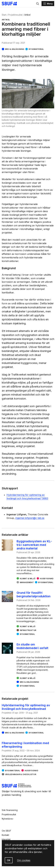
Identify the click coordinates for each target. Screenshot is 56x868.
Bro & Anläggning (15, 49)
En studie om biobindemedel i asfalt (32, 646)
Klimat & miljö (28, 579)
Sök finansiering (10, 810)
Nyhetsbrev (8, 819)
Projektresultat (15, 15)
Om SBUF (6, 831)
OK (9, 860)
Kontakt (5, 835)
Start (4, 15)
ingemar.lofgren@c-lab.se (30, 518)
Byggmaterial (36, 49)
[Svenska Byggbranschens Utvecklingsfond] (11, 4)
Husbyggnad (47, 579)
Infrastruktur (28, 630)
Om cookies (24, 860)
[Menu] (48, 4)
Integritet (6, 839)
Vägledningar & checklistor (21, 774)
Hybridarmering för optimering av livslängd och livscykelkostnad (26, 707)
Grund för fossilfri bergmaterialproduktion (34, 594)
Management (27, 582)
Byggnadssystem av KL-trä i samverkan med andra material (34, 545)
